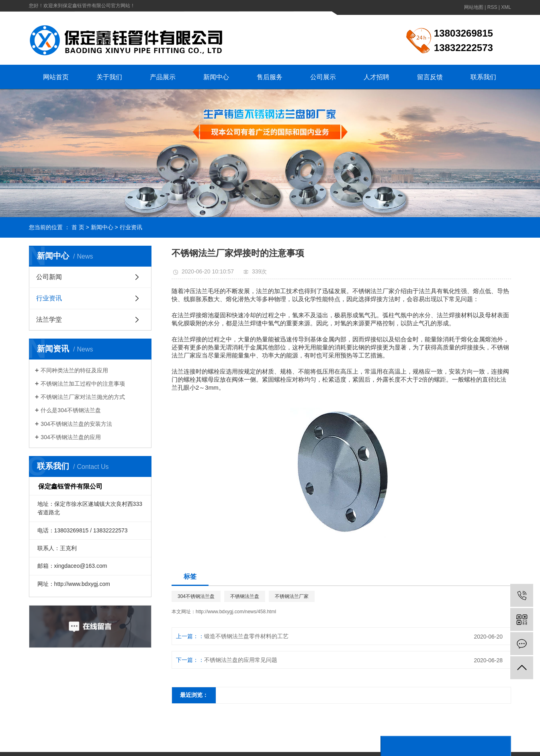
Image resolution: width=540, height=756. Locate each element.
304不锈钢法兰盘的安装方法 (76, 424)
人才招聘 (376, 77)
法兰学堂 (49, 319)
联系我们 (483, 77)
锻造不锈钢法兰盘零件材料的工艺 (246, 636)
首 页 (78, 227)
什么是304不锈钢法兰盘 (71, 410)
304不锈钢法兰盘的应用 (71, 437)
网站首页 (56, 77)
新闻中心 (216, 77)
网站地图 (474, 7)
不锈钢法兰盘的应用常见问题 (241, 660)
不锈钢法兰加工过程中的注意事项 (83, 384)
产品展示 (163, 77)
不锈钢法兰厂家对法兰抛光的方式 (83, 397)
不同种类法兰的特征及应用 (74, 370)
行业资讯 (131, 227)
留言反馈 (430, 77)
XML (506, 7)
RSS (492, 7)
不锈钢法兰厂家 (292, 596)
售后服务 (270, 77)
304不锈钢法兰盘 (196, 596)
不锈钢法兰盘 (245, 596)
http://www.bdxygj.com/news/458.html (236, 612)
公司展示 (323, 77)
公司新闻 (49, 277)
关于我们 (109, 77)
